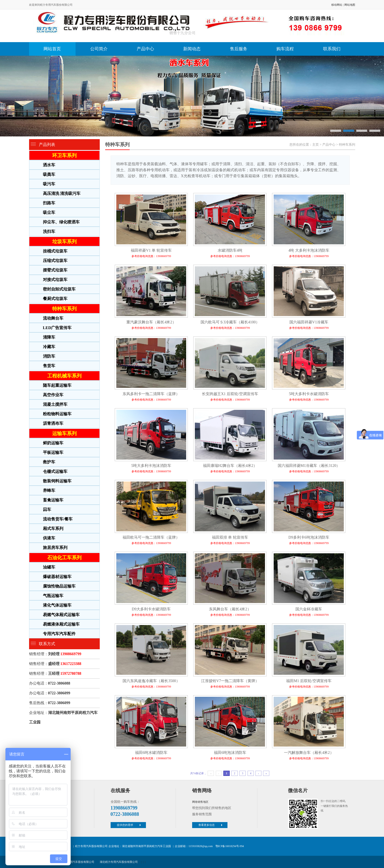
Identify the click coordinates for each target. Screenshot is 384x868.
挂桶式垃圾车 (55, 251)
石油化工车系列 (64, 558)
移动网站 (337, 5)
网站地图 (350, 5)
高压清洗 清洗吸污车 (62, 193)
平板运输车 (53, 452)
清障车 (49, 337)
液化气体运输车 (57, 605)
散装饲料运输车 (57, 481)
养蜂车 (49, 491)
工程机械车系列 (64, 376)
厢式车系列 (53, 529)
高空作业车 (53, 395)
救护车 (49, 462)
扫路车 (49, 203)
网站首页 (52, 49)
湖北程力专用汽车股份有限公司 (119, 862)
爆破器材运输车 (57, 577)
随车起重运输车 (57, 385)
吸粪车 (49, 174)
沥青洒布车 (53, 423)
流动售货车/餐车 (58, 519)
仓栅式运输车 (55, 472)
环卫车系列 (64, 155)
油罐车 (49, 567)
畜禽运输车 (53, 500)
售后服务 (239, 49)
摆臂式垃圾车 (55, 270)
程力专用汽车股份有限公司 (78, 862)
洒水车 (49, 165)
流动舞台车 (53, 318)
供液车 (49, 538)
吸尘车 (49, 213)
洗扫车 (49, 232)
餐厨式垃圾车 (55, 299)
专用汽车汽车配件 (59, 634)
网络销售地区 (200, 802)
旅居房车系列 (55, 548)
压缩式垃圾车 (55, 261)
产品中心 (145, 49)
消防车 (49, 356)
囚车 (47, 510)
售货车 (49, 366)
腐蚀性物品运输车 (59, 586)
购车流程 (285, 49)
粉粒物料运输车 (57, 414)
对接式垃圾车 (55, 280)
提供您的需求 (129, 825)
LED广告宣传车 (57, 328)
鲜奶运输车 (53, 443)
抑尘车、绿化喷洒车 (61, 222)
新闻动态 (192, 49)
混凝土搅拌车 (55, 404)
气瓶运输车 (53, 596)
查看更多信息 (211, 825)
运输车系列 (64, 433)
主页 (316, 145)
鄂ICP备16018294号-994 (230, 846)
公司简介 (99, 49)
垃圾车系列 (64, 242)
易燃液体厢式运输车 (61, 624)
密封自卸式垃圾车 (59, 289)
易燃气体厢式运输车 (61, 615)
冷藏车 (49, 347)
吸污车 (49, 184)
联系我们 (332, 49)
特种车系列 (64, 309)
